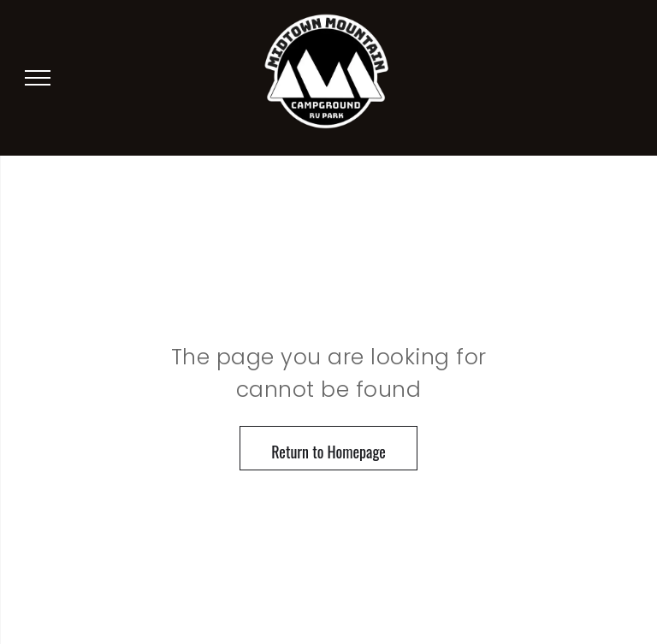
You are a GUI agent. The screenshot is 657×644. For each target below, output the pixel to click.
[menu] (38, 78)
